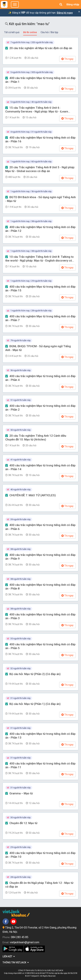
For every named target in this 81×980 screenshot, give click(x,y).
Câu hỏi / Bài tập (49, 32)
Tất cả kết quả (12, 32)
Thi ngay (67, 59)
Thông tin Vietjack (16, 962)
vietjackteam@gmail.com (24, 942)
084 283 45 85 (20, 937)
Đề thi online (30, 32)
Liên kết (9, 956)
